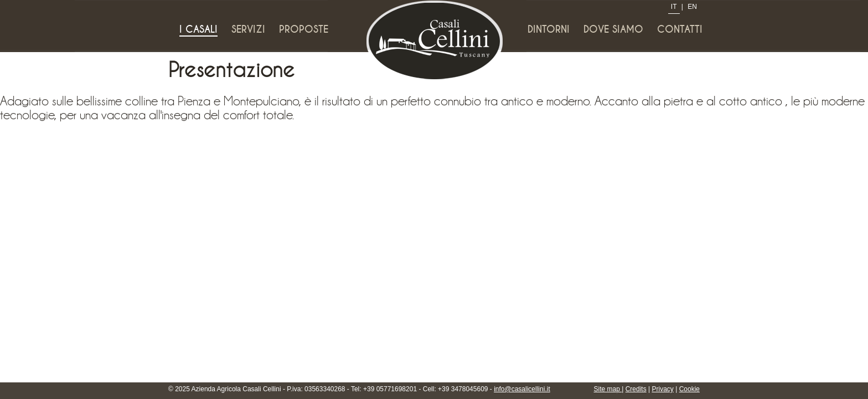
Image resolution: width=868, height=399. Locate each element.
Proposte (304, 29)
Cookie (689, 389)
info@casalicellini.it (522, 389)
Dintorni (549, 29)
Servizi (248, 29)
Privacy (663, 389)
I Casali (198, 29)
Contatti (680, 29)
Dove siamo (613, 29)
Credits (636, 389)
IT (674, 7)
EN (692, 7)
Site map (608, 389)
